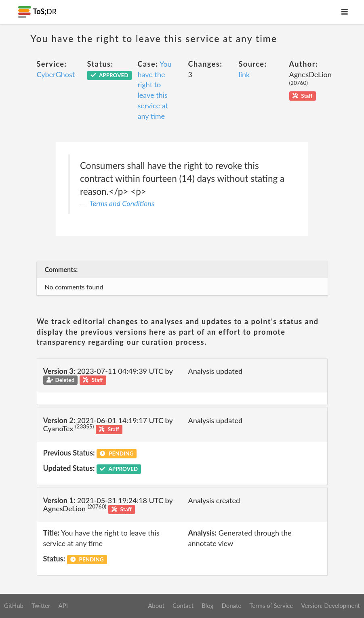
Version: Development (330, 605)
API (63, 605)
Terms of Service (271, 605)
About (156, 605)
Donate (231, 605)
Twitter (41, 605)
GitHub (14, 605)
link (244, 74)
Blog (207, 605)
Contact (183, 605)
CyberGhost (56, 74)
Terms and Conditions (122, 203)
